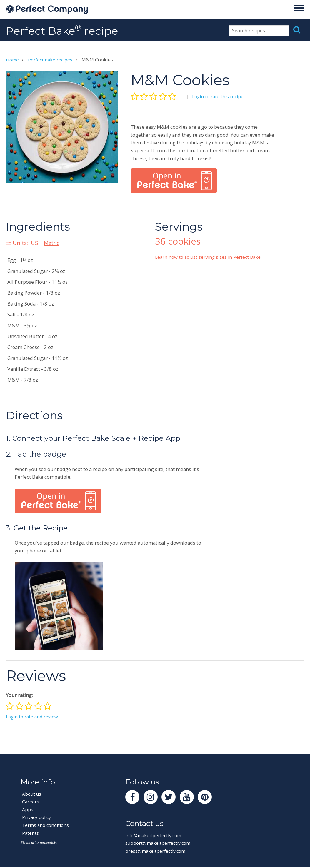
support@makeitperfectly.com (160, 844)
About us (32, 794)
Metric (52, 243)
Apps (28, 809)
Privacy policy (37, 817)
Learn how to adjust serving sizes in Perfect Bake (210, 257)
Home (13, 60)
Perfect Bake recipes (52, 60)
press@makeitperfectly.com (157, 852)
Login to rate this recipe (219, 96)
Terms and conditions (47, 825)
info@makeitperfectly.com (155, 837)
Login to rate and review (33, 716)
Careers (31, 801)
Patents (31, 833)
